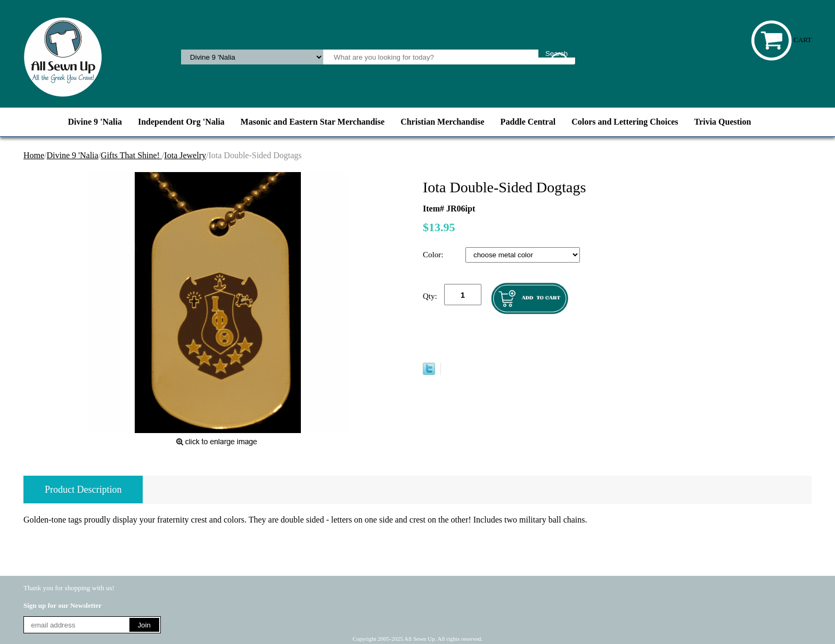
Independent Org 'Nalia (181, 122)
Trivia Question (723, 122)
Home (34, 155)
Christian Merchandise (442, 122)
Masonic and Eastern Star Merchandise (313, 122)
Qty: (430, 296)
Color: (434, 255)
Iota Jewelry (185, 155)
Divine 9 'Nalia (95, 122)
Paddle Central (528, 122)
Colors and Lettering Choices (625, 122)
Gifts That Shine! (131, 155)
